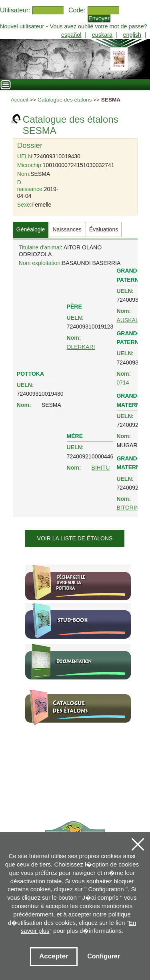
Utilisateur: (15, 10)
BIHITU (101, 468)
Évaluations (104, 229)
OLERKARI (81, 347)
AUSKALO (130, 320)
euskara (102, 35)
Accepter (54, 956)
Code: (77, 10)
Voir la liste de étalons (75, 538)
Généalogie (31, 229)
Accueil (20, 100)
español (71, 35)
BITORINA (130, 508)
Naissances (67, 229)
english (132, 35)
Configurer (104, 956)
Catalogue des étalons (65, 100)
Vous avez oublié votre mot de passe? (99, 26)
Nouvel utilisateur (22, 26)
